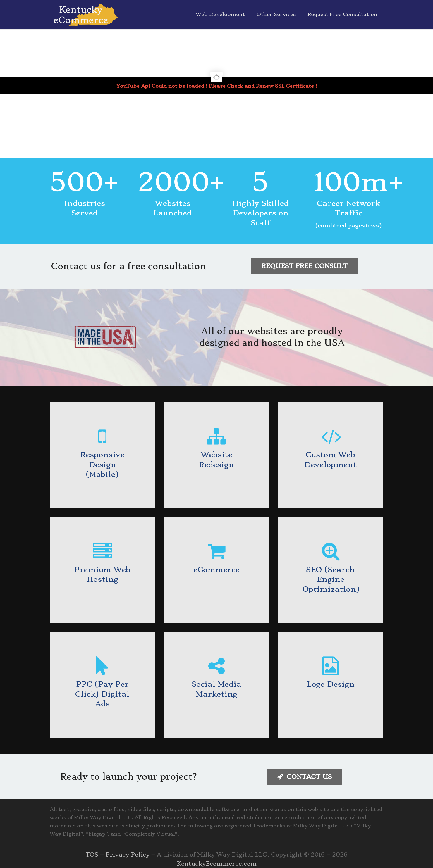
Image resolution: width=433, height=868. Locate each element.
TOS (92, 855)
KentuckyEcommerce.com (217, 864)
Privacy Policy (128, 855)
